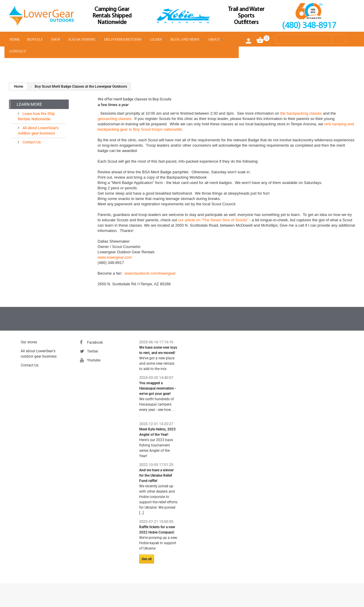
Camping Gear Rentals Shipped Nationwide (112, 16)
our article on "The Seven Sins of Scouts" (214, 220)
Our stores (29, 342)
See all (147, 559)
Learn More (29, 104)
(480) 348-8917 (309, 26)
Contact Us (31, 142)
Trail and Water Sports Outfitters (246, 16)
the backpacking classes (301, 113)
